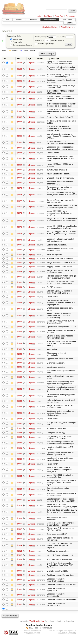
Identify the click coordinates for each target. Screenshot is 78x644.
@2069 (19, 250)
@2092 (19, 117)
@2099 (19, 76)
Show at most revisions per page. (50, 41)
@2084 (19, 165)
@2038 (19, 414)
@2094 (19, 105)
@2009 (19, 572)
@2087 (19, 148)
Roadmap (33, 20)
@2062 (19, 283)
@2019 (19, 519)
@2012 (19, 556)
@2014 (19, 546)
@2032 (19, 444)
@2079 (19, 188)
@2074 (19, 221)
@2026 (19, 477)
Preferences (70, 16)
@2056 (19, 316)
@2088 (19, 143)
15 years (31, 495)
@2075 (19, 213)
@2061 (19, 288)
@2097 (19, 87)
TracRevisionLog (37, 622)
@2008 (19, 576)
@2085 (19, 159)
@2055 (19, 322)
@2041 (19, 396)
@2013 (19, 552)
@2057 (19, 309)
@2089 (19, 136)
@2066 (19, 263)
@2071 (19, 240)
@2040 (19, 402)
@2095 (19, 98)
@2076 (19, 207)
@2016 (19, 535)
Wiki (7, 20)
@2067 (19, 259)
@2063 (19, 277)
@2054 (19, 327)
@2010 (19, 566)
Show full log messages (45, 44)
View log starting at (46, 37)
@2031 (19, 449)
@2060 (19, 292)
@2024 (19, 490)
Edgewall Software (33, 634)
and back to (65, 37)
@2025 (19, 483)
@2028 (19, 465)
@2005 (19, 591)
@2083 (19, 170)
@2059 (19, 297)
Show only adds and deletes (21, 45)
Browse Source (50, 20)
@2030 (19, 454)
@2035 (19, 429)
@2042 (19, 390)
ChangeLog (47, 629)
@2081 (19, 178)
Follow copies (16, 42)
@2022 (19, 501)
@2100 (19, 69)
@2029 (19, 460)
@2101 (19, 63)
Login (39, 16)
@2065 (19, 267)
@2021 (19, 506)
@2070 (19, 245)
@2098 (19, 81)
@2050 (19, 350)
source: (8, 31)
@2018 (19, 525)
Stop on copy (16, 39)
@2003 (19, 601)
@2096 (19, 92)
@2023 (19, 495)
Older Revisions (67, 27)
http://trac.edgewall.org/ (67, 634)
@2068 (19, 255)
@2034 (19, 433)
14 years (31, 63)
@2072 (19, 234)
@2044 (19, 378)
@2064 (19, 272)
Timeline (19, 20)
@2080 (19, 183)
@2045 (19, 372)
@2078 (19, 195)
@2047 (19, 364)
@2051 (19, 344)
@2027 (19, 470)
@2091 (19, 122)
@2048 (19, 359)
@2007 (19, 581)
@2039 (19, 407)
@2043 (19, 383)
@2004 (19, 596)
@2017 (19, 530)
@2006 (19, 586)
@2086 (19, 153)
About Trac (59, 16)
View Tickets (67, 20)
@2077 (19, 201)
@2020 (19, 513)
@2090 (19, 128)
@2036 (19, 424)
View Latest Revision (50, 27)
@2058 (19, 303)
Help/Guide (48, 16)
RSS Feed (34, 629)
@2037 (19, 420)
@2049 (19, 355)
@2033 (19, 438)
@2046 (19, 368)
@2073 (19, 227)
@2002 (19, 606)
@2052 (19, 338)
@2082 (19, 174)
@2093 (19, 111)
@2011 (19, 560)
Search (70, 23)
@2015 (19, 540)
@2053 (19, 332)
